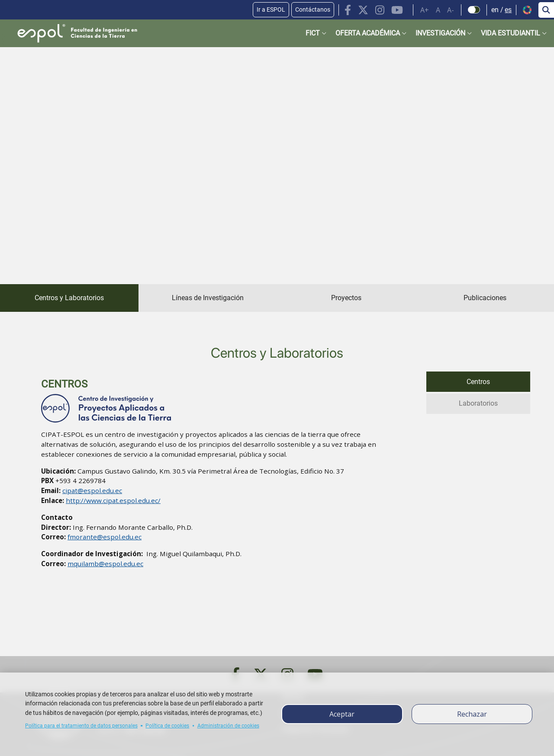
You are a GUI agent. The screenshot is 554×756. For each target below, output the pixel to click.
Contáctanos (313, 10)
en (495, 10)
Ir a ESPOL (271, 10)
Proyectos (346, 298)
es (508, 10)
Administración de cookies (228, 726)
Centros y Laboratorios (69, 298)
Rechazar (472, 714)
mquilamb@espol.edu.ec (105, 564)
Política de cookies (167, 726)
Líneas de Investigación (208, 298)
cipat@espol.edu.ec (92, 490)
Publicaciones (485, 298)
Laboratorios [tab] (478, 402)
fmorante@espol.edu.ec (105, 537)
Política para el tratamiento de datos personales (81, 726)
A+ (425, 10)
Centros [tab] (478, 381)
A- (451, 10)
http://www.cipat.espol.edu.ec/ (113, 500)
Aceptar (342, 714)
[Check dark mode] (474, 10)
